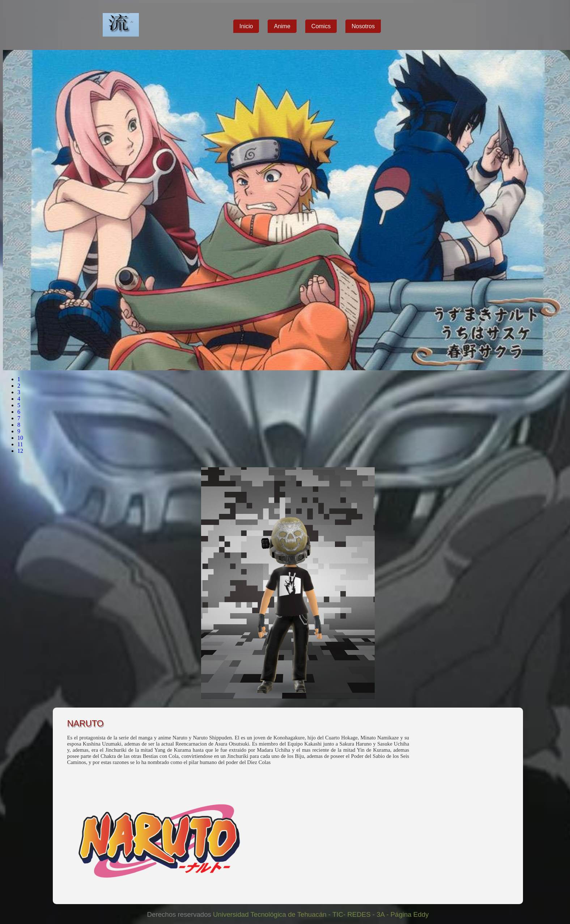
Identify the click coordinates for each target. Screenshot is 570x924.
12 (20, 451)
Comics (321, 26)
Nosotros (363, 26)
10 (20, 438)
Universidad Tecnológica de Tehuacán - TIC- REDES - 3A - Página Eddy (320, 914)
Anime (282, 26)
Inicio (246, 26)
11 (20, 444)
